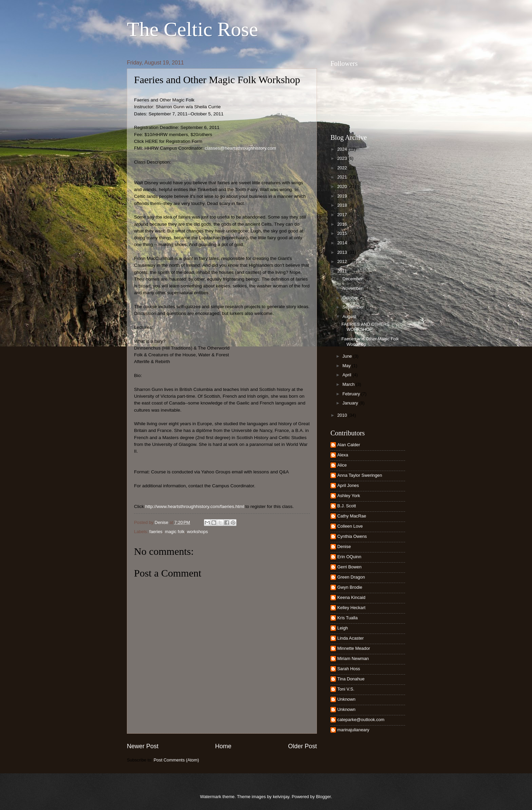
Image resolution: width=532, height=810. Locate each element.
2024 (343, 149)
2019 (343, 196)
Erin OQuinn (349, 557)
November (353, 288)
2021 (343, 177)
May (347, 366)
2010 (343, 415)
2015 (343, 233)
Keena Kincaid (351, 597)
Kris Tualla (347, 618)
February (352, 394)
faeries (156, 532)
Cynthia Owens (352, 536)
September (354, 307)
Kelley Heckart (351, 608)
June (348, 356)
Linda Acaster (350, 638)
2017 (343, 215)
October (351, 298)
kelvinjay (281, 797)
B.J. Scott (347, 506)
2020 (343, 186)
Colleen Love (350, 526)
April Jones (348, 485)
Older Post (302, 746)
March (349, 384)
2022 (343, 168)
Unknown (346, 699)
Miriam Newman (353, 658)
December (353, 279)
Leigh (343, 628)
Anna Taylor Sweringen (360, 475)
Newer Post (143, 746)
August (350, 316)
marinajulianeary (353, 730)
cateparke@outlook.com (361, 720)
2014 (343, 243)
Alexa (343, 455)
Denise (344, 547)
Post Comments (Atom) (176, 760)
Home (223, 746)
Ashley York (349, 496)
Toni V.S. (346, 689)
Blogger (323, 797)
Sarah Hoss (349, 669)
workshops (197, 532)
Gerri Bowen (349, 567)
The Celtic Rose (193, 29)
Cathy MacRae (352, 516)
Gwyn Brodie (350, 587)
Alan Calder (349, 445)
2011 (343, 271)
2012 (343, 261)
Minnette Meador (354, 648)
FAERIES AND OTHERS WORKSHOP (365, 327)
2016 (343, 224)
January (351, 403)
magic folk (175, 532)
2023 (343, 158)
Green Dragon (351, 577)
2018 (343, 205)
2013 (343, 252)
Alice (342, 465)
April (347, 375)
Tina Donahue (351, 679)
